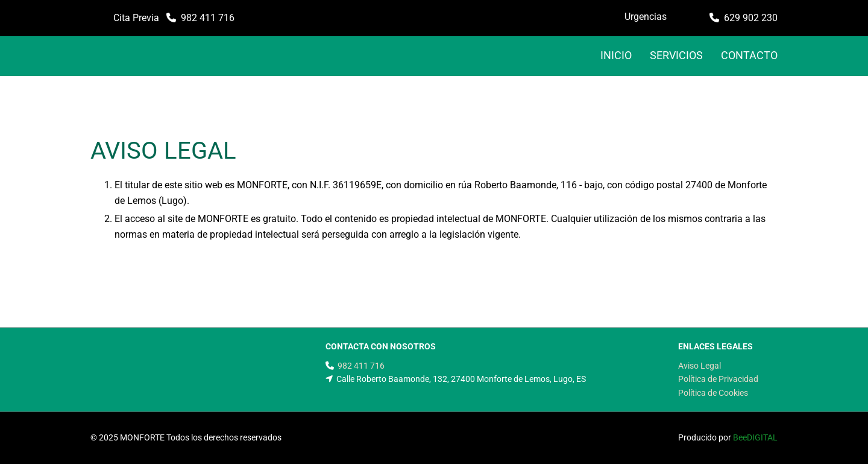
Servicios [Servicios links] (676, 55)
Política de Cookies (713, 393)
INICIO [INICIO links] (616, 55)
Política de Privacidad (718, 379)
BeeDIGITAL (755, 437)
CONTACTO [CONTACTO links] (749, 55)
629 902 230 (751, 18)
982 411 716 (208, 18)
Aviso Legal (700, 366)
